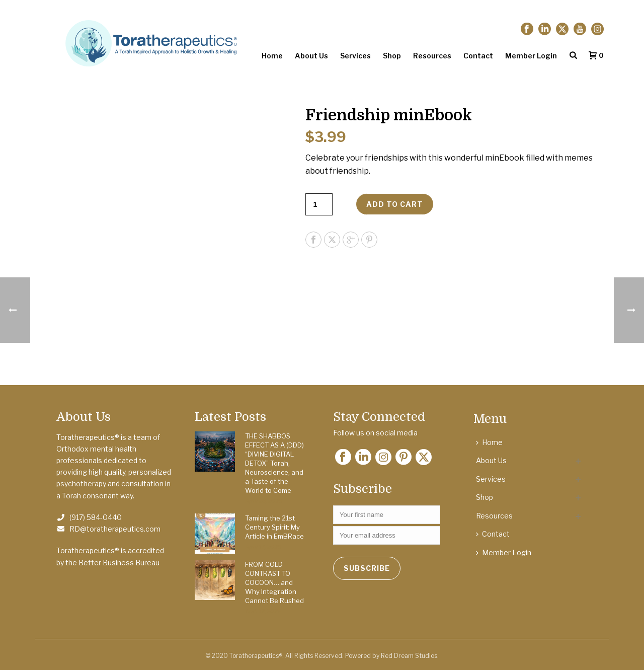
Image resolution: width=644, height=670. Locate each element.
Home (272, 56)
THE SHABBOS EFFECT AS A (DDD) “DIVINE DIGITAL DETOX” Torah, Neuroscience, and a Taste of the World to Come (274, 463)
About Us (311, 56)
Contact (478, 56)
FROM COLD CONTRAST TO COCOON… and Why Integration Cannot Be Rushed (274, 582)
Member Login (531, 56)
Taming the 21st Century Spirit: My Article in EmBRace (274, 527)
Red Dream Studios (409, 656)
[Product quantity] (319, 204)
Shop (392, 56)
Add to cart (395, 204)
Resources (432, 56)
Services (355, 56)
